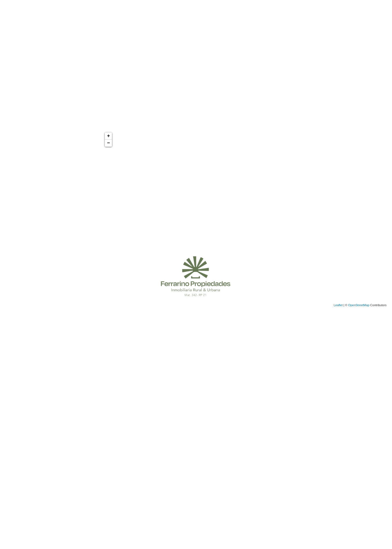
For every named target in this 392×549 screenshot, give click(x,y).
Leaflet (338, 305)
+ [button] (109, 136)
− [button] (109, 143)
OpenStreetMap (359, 305)
